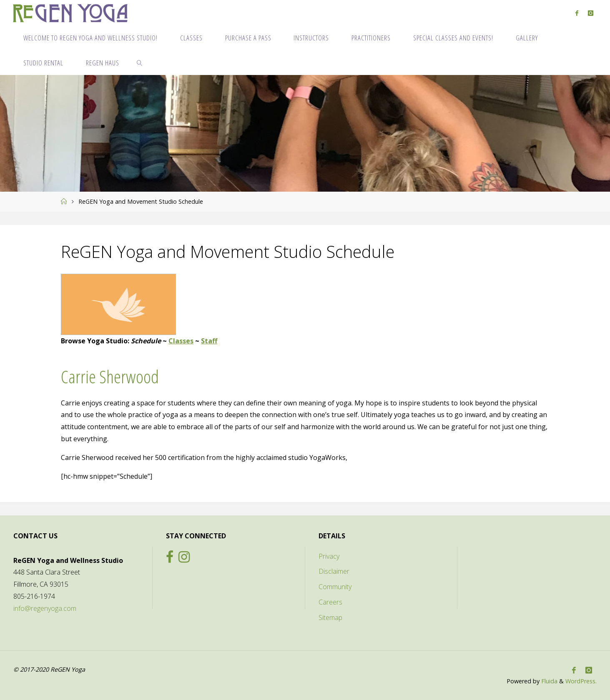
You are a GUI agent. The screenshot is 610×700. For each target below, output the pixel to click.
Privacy (329, 556)
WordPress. (581, 681)
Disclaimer (334, 571)
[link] (140, 62)
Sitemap (330, 617)
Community (335, 587)
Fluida (548, 681)
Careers (330, 602)
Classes (181, 341)
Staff (209, 341)
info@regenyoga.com (45, 608)
